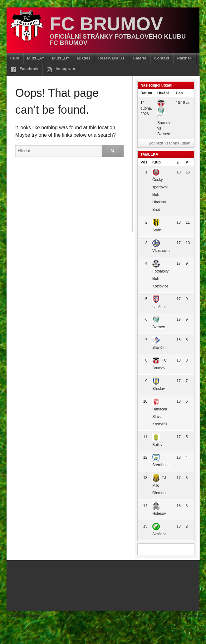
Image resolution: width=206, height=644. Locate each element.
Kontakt (162, 58)
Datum (146, 93)
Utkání (163, 93)
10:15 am (184, 103)
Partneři (185, 58)
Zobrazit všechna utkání (170, 143)
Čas (179, 93)
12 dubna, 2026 (146, 108)
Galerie (140, 58)
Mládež (83, 58)
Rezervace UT (112, 58)
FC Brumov (106, 24)
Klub (15, 58)
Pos (144, 162)
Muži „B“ (60, 58)
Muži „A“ (36, 58)
